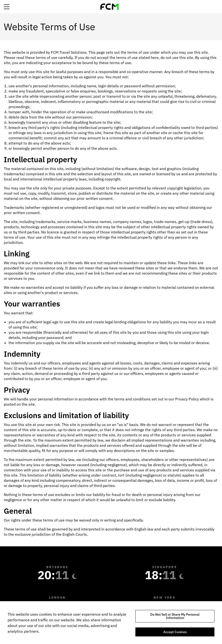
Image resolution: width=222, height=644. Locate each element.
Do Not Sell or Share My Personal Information (175, 616)
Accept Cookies (175, 632)
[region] (111, 623)
